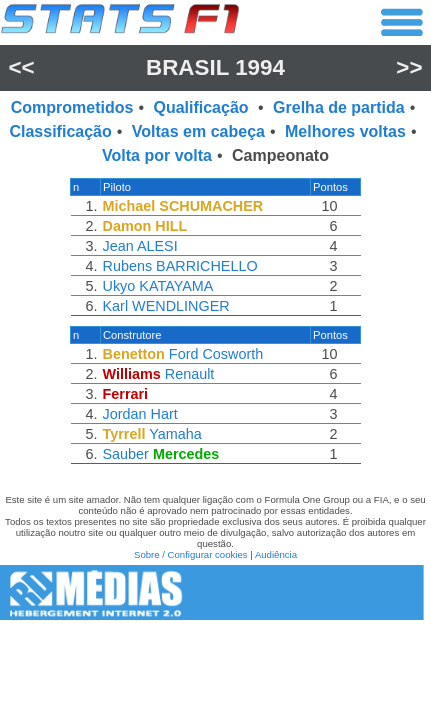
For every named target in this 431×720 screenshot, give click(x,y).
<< (21, 67)
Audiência (276, 554)
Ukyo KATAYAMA (158, 286)
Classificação (60, 131)
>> (409, 67)
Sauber (126, 454)
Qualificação (203, 107)
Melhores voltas (345, 131)
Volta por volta (157, 155)
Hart (164, 414)
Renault (190, 374)
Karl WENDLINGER (166, 306)
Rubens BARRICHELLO (180, 266)
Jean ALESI (140, 246)
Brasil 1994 (215, 67)
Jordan (125, 414)
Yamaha (175, 434)
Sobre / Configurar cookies (191, 554)
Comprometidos (72, 107)
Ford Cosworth (216, 354)
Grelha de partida (339, 107)
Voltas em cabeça (198, 131)
